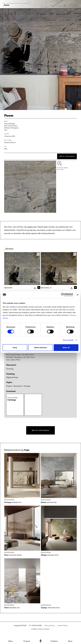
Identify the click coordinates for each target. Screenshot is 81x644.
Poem (28, 3)
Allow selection (40, 348)
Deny (15, 348)
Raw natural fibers (11, 126)
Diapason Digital (44, 629)
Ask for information (67, 156)
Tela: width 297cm (13, 360)
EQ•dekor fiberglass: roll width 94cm (21, 357)
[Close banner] (78, 295)
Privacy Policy (50, 626)
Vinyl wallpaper (10, 124)
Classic (9, 386)
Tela (6, 130)
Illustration (18, 386)
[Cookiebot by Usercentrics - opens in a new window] (63, 295)
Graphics (54, 641)
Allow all (66, 348)
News (70, 641)
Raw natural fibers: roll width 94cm (20, 355)
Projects (27, 641)
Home (4, 3)
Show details (68, 340)
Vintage (27, 386)
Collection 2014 (23, 3)
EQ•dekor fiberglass (11, 128)
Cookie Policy (62, 626)
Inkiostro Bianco (10, 143)
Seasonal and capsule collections (13, 3)
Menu (11, 641)
